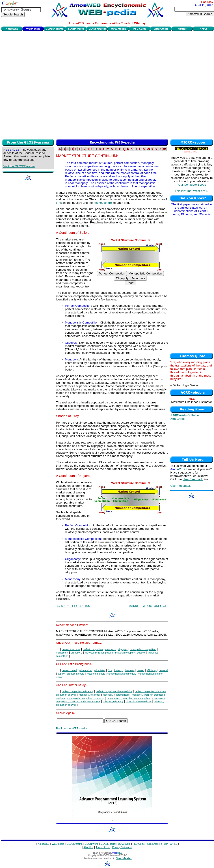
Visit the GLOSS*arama (19, 166)
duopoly (141, 653)
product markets (76, 674)
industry (118, 670)
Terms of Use (103, 847)
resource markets (96, 674)
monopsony (62, 653)
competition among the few (122, 674)
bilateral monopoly (125, 653)
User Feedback (193, 479)
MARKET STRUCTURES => (148, 606)
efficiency (151, 670)
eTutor (164, 844)
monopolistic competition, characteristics (128, 698)
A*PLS (174, 844)
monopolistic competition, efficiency (86, 698)
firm (58, 203)
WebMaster (124, 858)
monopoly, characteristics (116, 695)
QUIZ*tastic (124, 844)
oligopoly (123, 649)
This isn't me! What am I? (192, 191)
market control (103, 203)
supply (61, 674)
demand (163, 670)
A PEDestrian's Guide (185, 415)
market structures (71, 649)
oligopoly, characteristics (139, 701)
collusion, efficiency (113, 701)
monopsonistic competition (99, 653)
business (130, 670)
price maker (86, 670)
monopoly (110, 649)
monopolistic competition (143, 649)
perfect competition (93, 649)
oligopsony (77, 653)
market (141, 670)
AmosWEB (44, 844)
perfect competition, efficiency (78, 691)
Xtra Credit (177, 419)
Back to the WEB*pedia (72, 728)
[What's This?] (192, 152)
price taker (100, 670)
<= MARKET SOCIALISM (74, 606)
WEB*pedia (58, 844)
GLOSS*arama (75, 844)
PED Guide (139, 844)
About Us (89, 847)
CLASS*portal (108, 844)
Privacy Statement (122, 847)
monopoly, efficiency (90, 695)
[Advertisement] (52, 84)
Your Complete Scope (191, 185)
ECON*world (92, 844)
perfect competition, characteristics (114, 691)
